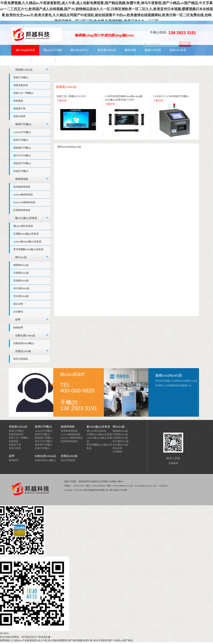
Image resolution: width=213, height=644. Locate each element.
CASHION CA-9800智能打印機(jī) (171, 96)
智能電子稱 (19, 109)
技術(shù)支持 (178, 50)
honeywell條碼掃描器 (24, 202)
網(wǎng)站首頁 (25, 50)
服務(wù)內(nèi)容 (169, 375)
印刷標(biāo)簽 (21, 273)
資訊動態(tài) (24, 60)
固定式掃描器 (21, 359)
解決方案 (130, 50)
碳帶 (18, 320)
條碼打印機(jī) (23, 124)
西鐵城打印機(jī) (22, 148)
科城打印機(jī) (21, 171)
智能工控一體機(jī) (23, 93)
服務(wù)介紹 (153, 50)
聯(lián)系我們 (49, 60)
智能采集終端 (21, 85)
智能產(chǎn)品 (24, 70)
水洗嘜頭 (18, 312)
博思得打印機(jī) (22, 163)
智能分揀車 (19, 116)
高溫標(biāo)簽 (21, 281)
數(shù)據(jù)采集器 (26, 218)
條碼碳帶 (18, 328)
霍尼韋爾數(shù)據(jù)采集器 (28, 249)
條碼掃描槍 (22, 179)
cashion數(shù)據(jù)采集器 (27, 242)
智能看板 (18, 101)
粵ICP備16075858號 (118, 490)
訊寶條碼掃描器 (22, 210)
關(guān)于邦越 (53, 50)
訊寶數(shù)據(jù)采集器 (26, 234)
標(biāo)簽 (21, 257)
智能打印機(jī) (21, 77)
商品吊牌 (18, 304)
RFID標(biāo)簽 (21, 288)
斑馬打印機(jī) (21, 140)
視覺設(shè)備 (23, 351)
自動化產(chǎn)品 (25, 335)
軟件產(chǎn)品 (107, 50)
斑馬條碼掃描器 (22, 187)
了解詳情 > (63, 101)
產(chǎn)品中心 (80, 50)
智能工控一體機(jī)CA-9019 (71, 96)
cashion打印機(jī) (22, 132)
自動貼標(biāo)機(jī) (24, 343)
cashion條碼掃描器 (23, 195)
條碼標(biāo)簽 (21, 265)
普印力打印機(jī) (22, 156)
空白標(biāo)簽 (21, 296)
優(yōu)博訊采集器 (23, 226)
